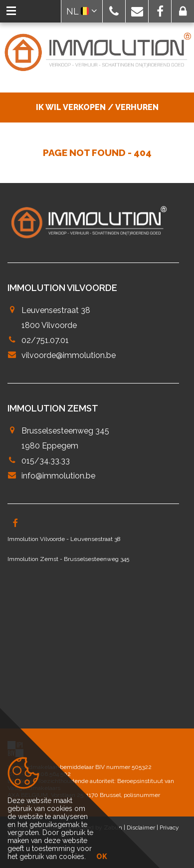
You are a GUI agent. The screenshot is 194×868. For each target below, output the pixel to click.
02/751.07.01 (45, 340)
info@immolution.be (58, 476)
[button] (114, 11)
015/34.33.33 (46, 461)
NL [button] (82, 11)
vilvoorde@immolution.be (69, 355)
